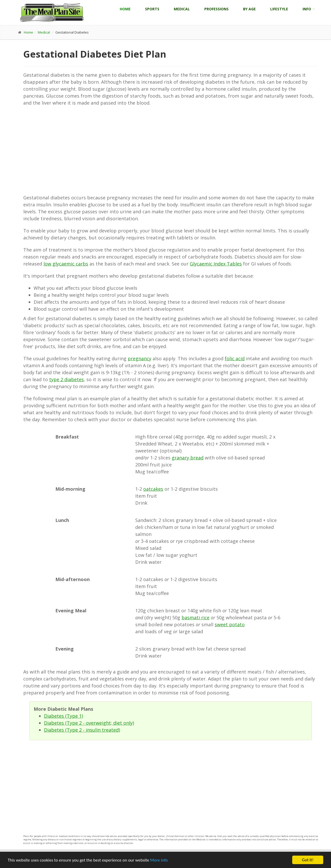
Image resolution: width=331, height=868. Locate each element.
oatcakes (153, 489)
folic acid (235, 358)
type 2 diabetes (66, 379)
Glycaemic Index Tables (216, 264)
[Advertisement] (171, 150)
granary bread (188, 458)
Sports (152, 9)
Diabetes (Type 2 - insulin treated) (82, 730)
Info (307, 9)
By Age (249, 9)
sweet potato (230, 624)
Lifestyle (279, 9)
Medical (182, 9)
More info (159, 860)
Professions (216, 9)
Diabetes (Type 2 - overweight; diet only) (89, 723)
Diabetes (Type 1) (63, 716)
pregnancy (140, 358)
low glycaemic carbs (66, 264)
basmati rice (195, 617)
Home (125, 9)
